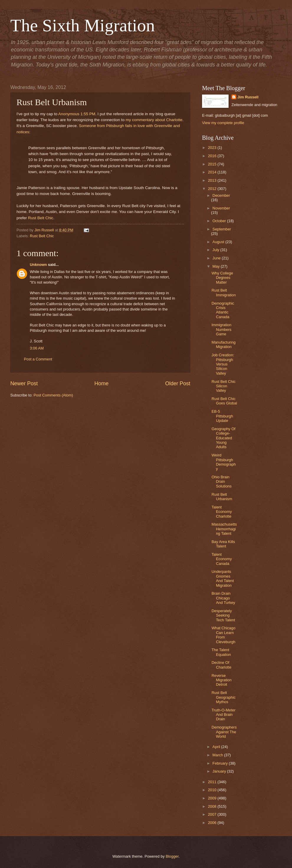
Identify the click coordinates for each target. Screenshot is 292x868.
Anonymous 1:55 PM (77, 114)
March (218, 755)
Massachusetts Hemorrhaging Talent (224, 529)
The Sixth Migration (83, 25)
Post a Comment (38, 359)
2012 (213, 189)
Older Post (178, 383)
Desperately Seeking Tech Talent (223, 615)
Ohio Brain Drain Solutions (222, 482)
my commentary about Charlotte (154, 120)
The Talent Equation (221, 652)
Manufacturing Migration (224, 344)
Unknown (38, 265)
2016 (213, 156)
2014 (213, 172)
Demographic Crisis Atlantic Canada (223, 310)
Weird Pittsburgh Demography (224, 462)
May (216, 266)
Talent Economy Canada (222, 559)
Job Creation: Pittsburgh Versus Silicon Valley (223, 364)
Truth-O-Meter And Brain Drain (223, 715)
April (217, 747)
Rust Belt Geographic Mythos (224, 697)
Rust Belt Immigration (224, 292)
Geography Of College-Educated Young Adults (223, 438)
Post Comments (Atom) (53, 395)
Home (101, 383)
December (221, 195)
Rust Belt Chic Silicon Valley (224, 386)
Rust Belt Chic (41, 218)
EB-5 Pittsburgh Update (222, 416)
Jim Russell (248, 97)
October (220, 221)
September (222, 229)
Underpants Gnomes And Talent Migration (223, 578)
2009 (213, 798)
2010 (213, 790)
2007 (213, 814)
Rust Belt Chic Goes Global (224, 401)
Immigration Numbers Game (221, 329)
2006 (213, 823)
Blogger (172, 856)
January (220, 771)
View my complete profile (223, 123)
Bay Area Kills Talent (223, 544)
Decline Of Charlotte (221, 665)
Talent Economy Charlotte (222, 512)
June (217, 258)
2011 (213, 782)
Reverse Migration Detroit (222, 680)
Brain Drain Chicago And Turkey (223, 598)
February (220, 763)
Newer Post (24, 383)
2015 (213, 164)
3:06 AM (37, 348)
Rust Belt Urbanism (222, 497)
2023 (213, 148)
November (221, 208)
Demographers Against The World (224, 732)
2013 (213, 180)
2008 (213, 806)
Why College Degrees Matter (222, 278)
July (216, 250)
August (219, 242)
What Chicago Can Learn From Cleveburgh (223, 635)
